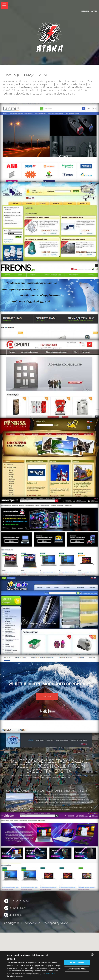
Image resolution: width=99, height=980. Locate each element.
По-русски (85, 11)
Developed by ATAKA (55, 923)
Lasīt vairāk (51, 973)
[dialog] (49, 966)
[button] (34, 976)
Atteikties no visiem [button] (77, 969)
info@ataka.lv (17, 908)
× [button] (96, 955)
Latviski (94, 11)
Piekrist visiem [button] (77, 962)
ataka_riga (16, 915)
